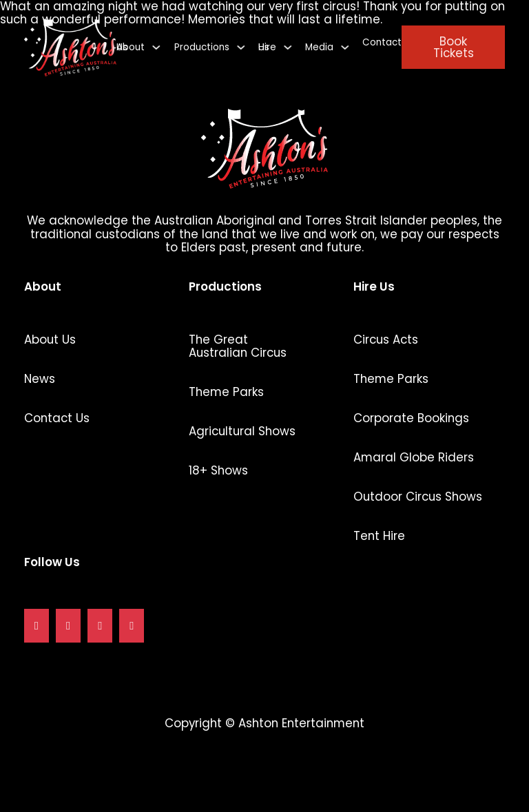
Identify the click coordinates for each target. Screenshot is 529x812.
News (40, 379)
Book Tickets (454, 47)
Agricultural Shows (242, 431)
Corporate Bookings (411, 418)
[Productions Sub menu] (241, 47)
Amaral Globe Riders (414, 458)
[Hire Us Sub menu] (288, 47)
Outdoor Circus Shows (418, 497)
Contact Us (57, 418)
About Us (50, 340)
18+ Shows (218, 471)
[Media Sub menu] (345, 47)
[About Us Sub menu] (156, 47)
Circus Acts (386, 340)
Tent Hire (379, 536)
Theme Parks (226, 392)
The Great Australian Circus (238, 347)
